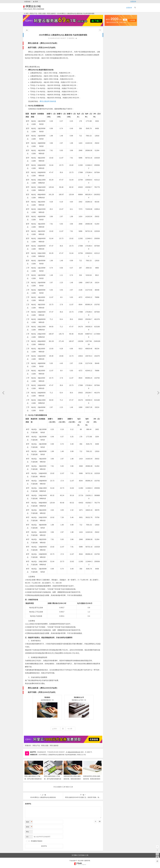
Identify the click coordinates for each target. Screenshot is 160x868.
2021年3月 (110, 209)
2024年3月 (110, 109)
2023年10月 (110, 123)
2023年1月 (110, 149)
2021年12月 (110, 186)
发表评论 (71, 38)
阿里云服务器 (51, 13)
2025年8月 (110, 60)
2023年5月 (110, 137)
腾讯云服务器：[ (34, 43)
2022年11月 (110, 154)
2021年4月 (110, 206)
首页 (26, 13)
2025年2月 (110, 77)
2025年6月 (110, 66)
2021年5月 (110, 203)
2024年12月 (110, 83)
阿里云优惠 (42, 13)
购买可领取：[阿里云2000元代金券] (42, 48)
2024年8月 (110, 94)
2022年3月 (110, 177)
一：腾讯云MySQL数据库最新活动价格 (39, 70)
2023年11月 (110, 120)
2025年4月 (110, 71)
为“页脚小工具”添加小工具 (80, 855)
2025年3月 (110, 74)
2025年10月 (110, 54)
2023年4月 (110, 140)
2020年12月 (110, 217)
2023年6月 (110, 134)
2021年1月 (110, 215)
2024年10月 (110, 89)
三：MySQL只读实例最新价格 (36, 415)
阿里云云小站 (36, 6)
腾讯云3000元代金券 (49, 43)
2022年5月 (110, 172)
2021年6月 (110, 200)
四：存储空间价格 (32, 600)
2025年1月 (110, 80)
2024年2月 (110, 112)
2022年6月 (110, 169)
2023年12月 (110, 117)
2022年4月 (110, 175)
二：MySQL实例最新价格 (34, 106)
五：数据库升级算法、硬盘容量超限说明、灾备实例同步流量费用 (49, 638)
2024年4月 (110, 106)
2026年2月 (110, 43)
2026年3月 (110, 40)
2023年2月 (110, 146)
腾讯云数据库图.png (32, 67)
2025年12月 (110, 49)
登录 (35, 2)
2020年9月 (110, 223)
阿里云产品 (33, 13)
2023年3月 (110, 143)
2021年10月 (110, 192)
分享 (70, 729)
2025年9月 (110, 57)
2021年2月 (110, 212)
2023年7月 (110, 132)
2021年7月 (110, 197)
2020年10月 (110, 220)
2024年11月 (110, 86)
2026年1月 (110, 46)
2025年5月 (110, 69)
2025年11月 (110, 51)
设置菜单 (133, 2)
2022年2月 (110, 180)
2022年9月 (110, 160)
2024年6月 (110, 100)
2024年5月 (110, 103)
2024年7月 (110, 97)
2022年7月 (110, 166)
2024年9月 (110, 92)
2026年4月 (110, 37)
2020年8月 (110, 226)
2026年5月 (110, 34)
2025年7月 (110, 63)
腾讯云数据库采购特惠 (48, 101)
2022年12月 (110, 152)
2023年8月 (110, 129)
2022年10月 (110, 157)
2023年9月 (110, 126)
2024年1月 (110, 114)
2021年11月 (110, 189)
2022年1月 (110, 183)
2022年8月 (110, 163)
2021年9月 (110, 195)
